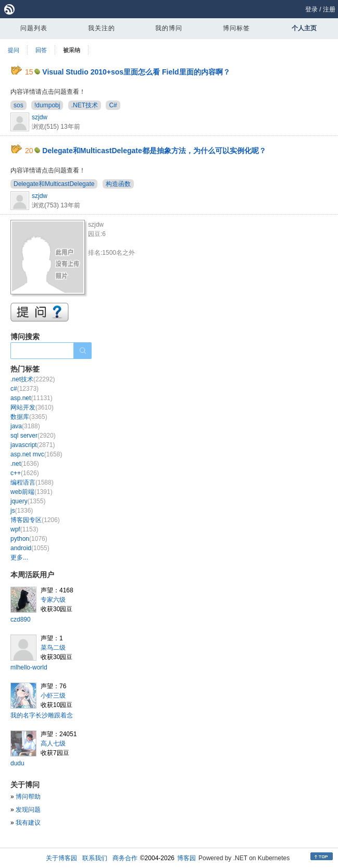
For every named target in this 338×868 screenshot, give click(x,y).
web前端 (32, 492)
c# (24, 389)
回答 (41, 50)
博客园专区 (35, 520)
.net (25, 464)
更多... (19, 557)
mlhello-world (29, 667)
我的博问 (169, 28)
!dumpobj (47, 105)
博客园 (186, 858)
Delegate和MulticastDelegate (54, 184)
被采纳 (72, 50)
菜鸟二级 (53, 648)
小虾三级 (53, 696)
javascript (33, 445)
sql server (33, 436)
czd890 (21, 619)
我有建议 (28, 823)
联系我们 (95, 858)
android (30, 548)
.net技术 (33, 379)
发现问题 (28, 810)
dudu (17, 763)
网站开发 (32, 407)
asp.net (32, 398)
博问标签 (236, 28)
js (22, 511)
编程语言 (32, 482)
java (25, 426)
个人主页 (304, 28)
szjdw (40, 117)
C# (113, 105)
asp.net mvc (36, 454)
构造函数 (118, 184)
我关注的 (102, 28)
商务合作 (125, 858)
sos (18, 105)
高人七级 (53, 743)
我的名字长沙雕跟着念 (42, 715)
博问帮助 (28, 797)
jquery (28, 501)
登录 (311, 9)
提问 (14, 50)
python (29, 539)
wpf (24, 529)
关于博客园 (61, 858)
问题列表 (34, 28)
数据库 (29, 417)
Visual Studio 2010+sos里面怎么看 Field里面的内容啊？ (136, 72)
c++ (25, 473)
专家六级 (53, 600)
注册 (329, 9)
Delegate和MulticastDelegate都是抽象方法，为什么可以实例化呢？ (154, 151)
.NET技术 (85, 105)
